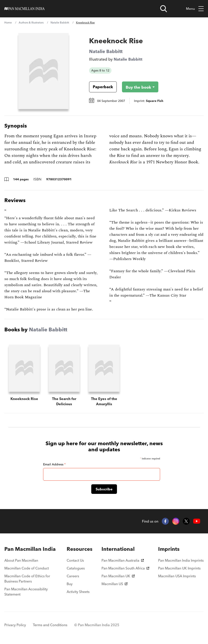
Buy (70, 584)
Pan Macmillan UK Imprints (179, 568)
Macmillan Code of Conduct (27, 568)
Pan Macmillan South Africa (125, 568)
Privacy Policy (15, 625)
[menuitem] (31, 549)
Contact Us (75, 560)
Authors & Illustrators (31, 22)
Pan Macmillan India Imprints (181, 560)
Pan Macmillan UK (118, 576)
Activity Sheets (78, 592)
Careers (73, 576)
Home (8, 22)
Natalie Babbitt (60, 22)
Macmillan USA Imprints (177, 576)
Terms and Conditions (50, 625)
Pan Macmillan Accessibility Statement (26, 592)
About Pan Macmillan (21, 560)
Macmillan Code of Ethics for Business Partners (27, 579)
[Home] (25, 9)
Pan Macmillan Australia (123, 560)
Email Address (54, 464)
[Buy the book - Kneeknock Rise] (137, 87)
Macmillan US (114, 584)
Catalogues (76, 568)
